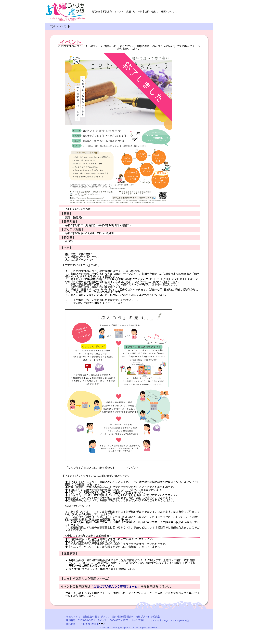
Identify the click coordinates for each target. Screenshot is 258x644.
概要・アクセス (169, 12)
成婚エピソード (134, 12)
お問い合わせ (152, 12)
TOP (53, 27)
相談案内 (107, 12)
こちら (102, 624)
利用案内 (96, 12)
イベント (119, 12)
